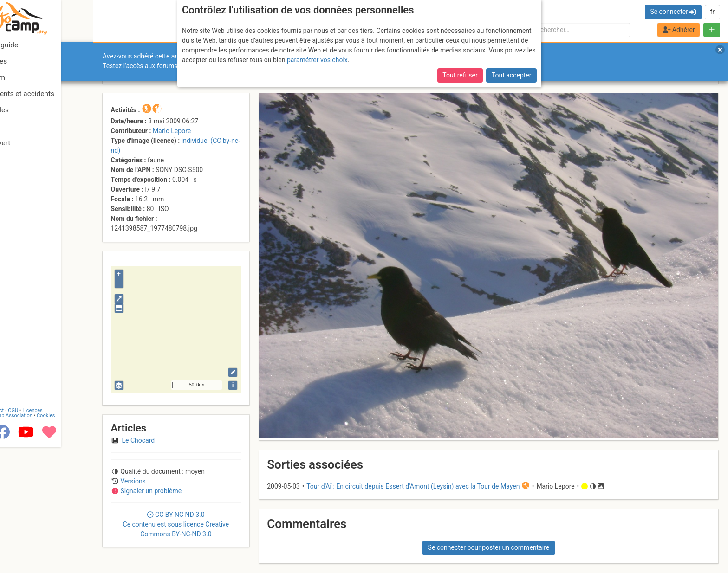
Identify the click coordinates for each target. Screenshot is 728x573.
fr (712, 12)
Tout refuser (460, 75)
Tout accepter (512, 75)
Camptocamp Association (35, 538)
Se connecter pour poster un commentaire (489, 547)
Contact (27, 533)
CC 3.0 (176, 524)
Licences (65, 533)
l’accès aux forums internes (163, 66)
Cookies (78, 538)
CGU (45, 533)
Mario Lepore (172, 131)
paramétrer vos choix (317, 60)
